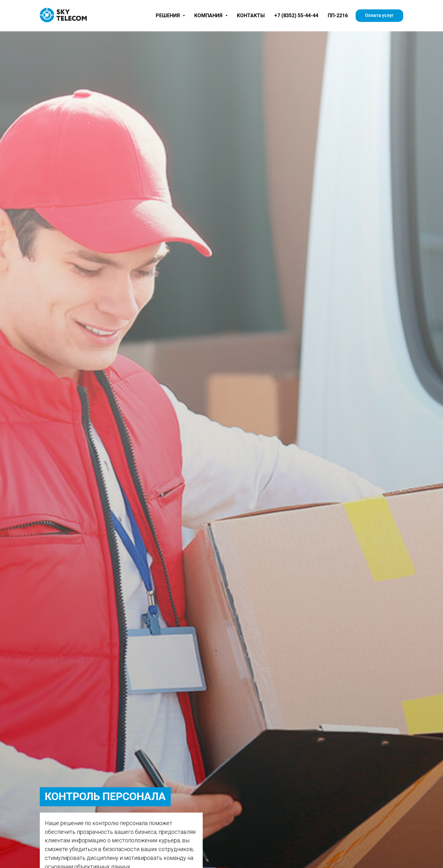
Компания (211, 15)
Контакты (251, 15)
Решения (170, 15)
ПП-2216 (338, 15)
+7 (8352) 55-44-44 (296, 15)
